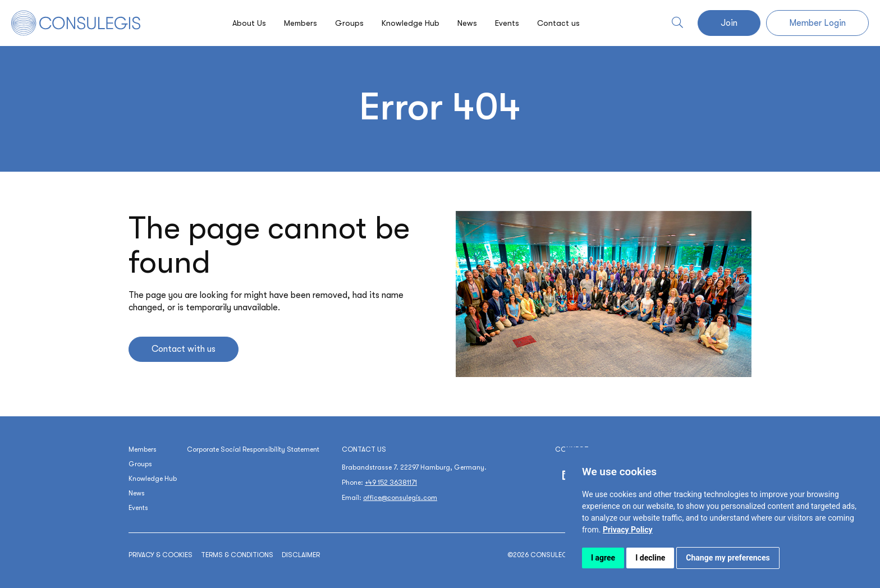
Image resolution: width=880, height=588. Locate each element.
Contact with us (184, 349)
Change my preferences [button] (728, 558)
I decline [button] (650, 558)
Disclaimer (301, 555)
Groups (347, 23)
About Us (242, 23)
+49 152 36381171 (391, 483)
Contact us (566, 23)
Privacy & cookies (161, 555)
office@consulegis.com (400, 498)
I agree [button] (603, 558)
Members (296, 23)
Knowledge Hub (410, 23)
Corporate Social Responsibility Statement (253, 449)
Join (729, 23)
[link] (628, 530)
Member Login (817, 23)
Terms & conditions (237, 555)
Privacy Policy (628, 530)
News (470, 23)
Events (512, 23)
